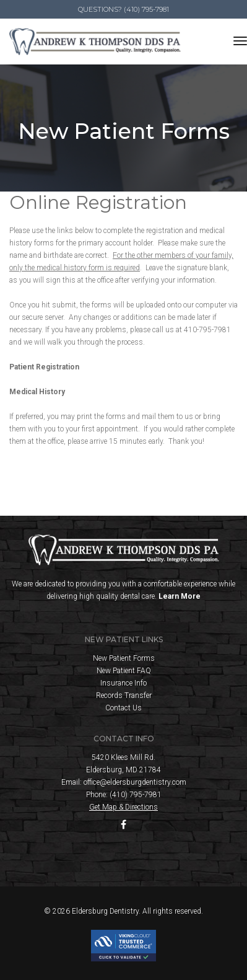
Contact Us (123, 708)
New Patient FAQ (124, 671)
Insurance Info (123, 683)
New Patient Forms (124, 658)
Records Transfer (124, 695)
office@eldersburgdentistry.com (135, 782)
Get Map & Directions (123, 807)
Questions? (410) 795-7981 (123, 9)
